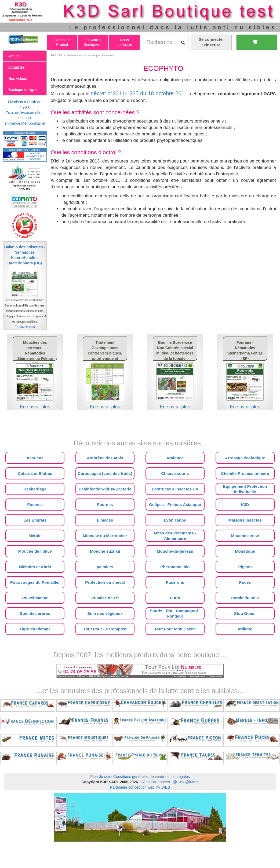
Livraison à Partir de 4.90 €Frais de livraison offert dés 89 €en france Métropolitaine (25, 113)
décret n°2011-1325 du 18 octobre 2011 (139, 93)
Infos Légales (178, 777)
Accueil (57, 55)
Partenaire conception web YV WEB (140, 787)
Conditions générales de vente (139, 777)
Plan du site (100, 777)
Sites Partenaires (156, 782)
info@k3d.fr (189, 782)
